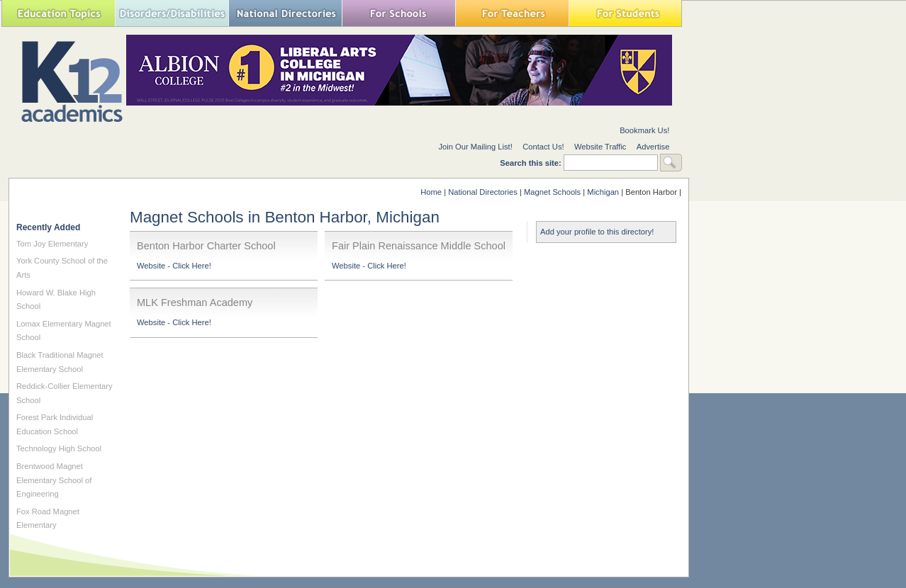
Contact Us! (543, 147)
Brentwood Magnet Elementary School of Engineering (54, 480)
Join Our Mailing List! (475, 147)
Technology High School (59, 448)
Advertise (653, 147)
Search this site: (532, 163)
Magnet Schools (552, 192)
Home (431, 192)
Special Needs (172, 13)
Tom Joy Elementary (52, 244)
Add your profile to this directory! (597, 232)
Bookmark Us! (644, 130)
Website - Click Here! (174, 266)
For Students (625, 13)
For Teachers (512, 13)
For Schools (398, 13)
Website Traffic (600, 147)
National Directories (285, 13)
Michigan (603, 192)
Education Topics (58, 13)
